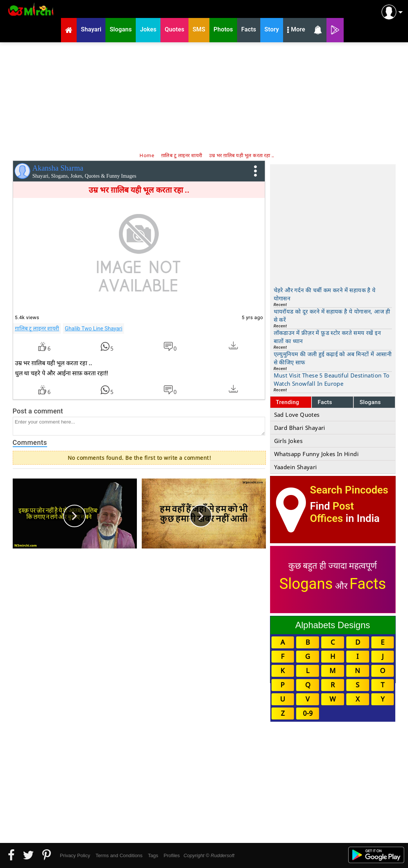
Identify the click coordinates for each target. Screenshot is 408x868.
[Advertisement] (204, 97)
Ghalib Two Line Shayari (93, 328)
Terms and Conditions (119, 855)
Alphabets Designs (332, 625)
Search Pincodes (349, 490)
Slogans (370, 402)
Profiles (171, 855)
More (296, 30)
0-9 (308, 713)
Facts (325, 402)
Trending (288, 402)
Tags (153, 855)
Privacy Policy (75, 855)
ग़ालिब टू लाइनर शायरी (37, 328)
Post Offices (332, 512)
